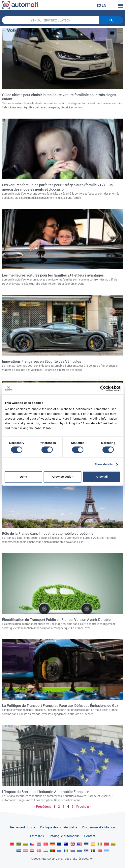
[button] (121, 5)
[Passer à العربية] (19, 844)
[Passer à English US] (79, 844)
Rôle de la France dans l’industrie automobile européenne (48, 534)
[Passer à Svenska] (93, 851)
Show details (104, 464)
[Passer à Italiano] (100, 844)
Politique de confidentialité (59, 827)
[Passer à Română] (66, 851)
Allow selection (62, 477)
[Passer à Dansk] (46, 844)
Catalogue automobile (64, 836)
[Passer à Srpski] (86, 851)
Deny (23, 477)
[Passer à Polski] (46, 851)
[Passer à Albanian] (12, 844)
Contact (90, 836)
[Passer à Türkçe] (100, 851)
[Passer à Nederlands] (32, 851)
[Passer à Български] (25, 844)
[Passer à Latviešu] (107, 844)
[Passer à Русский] (59, 851)
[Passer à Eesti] (86, 844)
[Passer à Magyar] (25, 851)
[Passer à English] (59, 844)
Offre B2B (37, 836)
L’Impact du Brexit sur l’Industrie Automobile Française (46, 792)
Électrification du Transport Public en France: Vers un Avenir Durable (56, 620)
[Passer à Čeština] (32, 844)
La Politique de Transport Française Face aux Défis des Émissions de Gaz (60, 706)
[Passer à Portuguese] (52, 851)
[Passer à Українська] (107, 851)
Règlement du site (23, 827)
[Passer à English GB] (73, 844)
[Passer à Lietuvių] (113, 844)
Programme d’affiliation (98, 827)
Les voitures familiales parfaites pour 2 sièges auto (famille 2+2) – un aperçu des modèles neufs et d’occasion (57, 187)
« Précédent (42, 807)
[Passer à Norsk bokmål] (39, 851)
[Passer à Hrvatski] (39, 844)
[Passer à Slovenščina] (79, 851)
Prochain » (84, 807)
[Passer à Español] (93, 844)
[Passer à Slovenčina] (73, 851)
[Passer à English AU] (66, 844)
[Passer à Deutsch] (52, 844)
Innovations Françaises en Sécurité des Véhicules (42, 361)
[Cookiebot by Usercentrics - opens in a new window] (103, 388)
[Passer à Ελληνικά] (19, 851)
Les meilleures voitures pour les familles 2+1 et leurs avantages (53, 275)
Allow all (102, 477)
